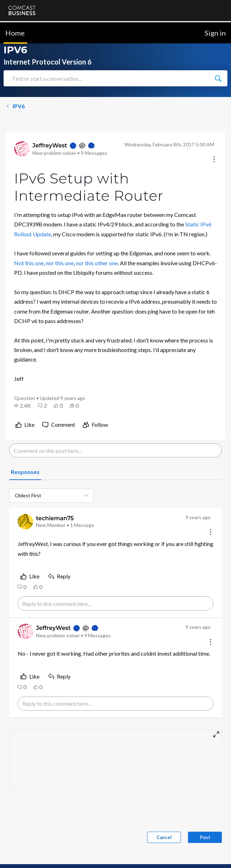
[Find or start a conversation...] (218, 67)
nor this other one (97, 252)
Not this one (29, 252)
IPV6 (15, 95)
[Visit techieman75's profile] (25, 510)
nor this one (60, 252)
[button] (23, 394)
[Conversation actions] (214, 149)
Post (205, 826)
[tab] (25, 461)
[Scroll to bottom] (215, 852)
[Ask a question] (195, 851)
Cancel (164, 826)
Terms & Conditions (136, 864)
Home (15, 22)
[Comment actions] (211, 521)
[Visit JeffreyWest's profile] (22, 138)
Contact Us (21, 864)
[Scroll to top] (215, 828)
